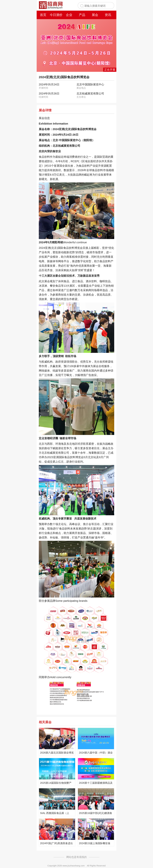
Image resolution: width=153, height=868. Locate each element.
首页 (43, 15)
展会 (95, 15)
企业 (69, 15)
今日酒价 (56, 15)
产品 (82, 15)
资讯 (108, 15)
